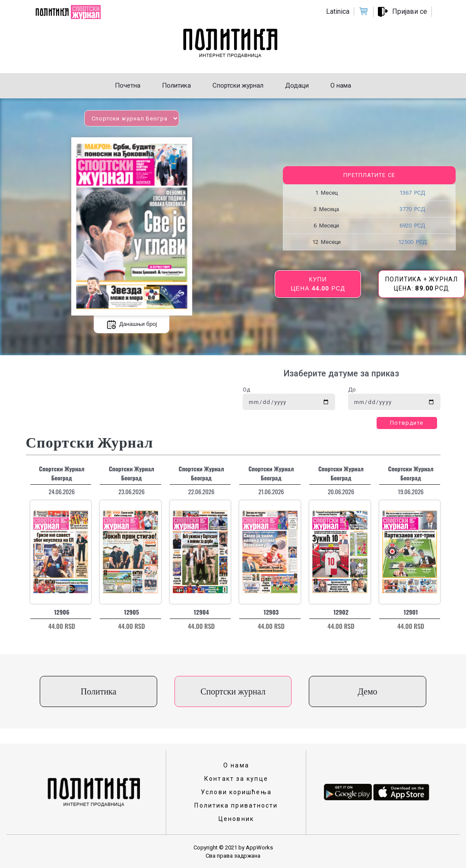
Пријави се (410, 11)
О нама (236, 765)
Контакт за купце (236, 779)
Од (246, 390)
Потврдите (407, 423)
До (352, 390)
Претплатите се (369, 175)
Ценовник (236, 819)
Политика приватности (236, 805)
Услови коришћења (236, 792)
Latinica (338, 11)
